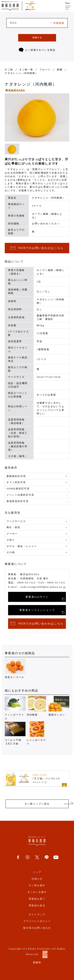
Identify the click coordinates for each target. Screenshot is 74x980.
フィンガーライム (15, 708)
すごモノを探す (37, 892)
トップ (37, 872)
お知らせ (37, 879)
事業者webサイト (45, 598)
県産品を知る (37, 905)
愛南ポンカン (59, 706)
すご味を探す (37, 885)
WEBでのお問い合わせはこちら (37, 248)
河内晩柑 (37, 706)
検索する (37, 38)
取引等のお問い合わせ (37, 928)
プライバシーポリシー (37, 921)
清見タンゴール (15, 669)
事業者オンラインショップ (42, 611)
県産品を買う (37, 899)
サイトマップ (37, 915)
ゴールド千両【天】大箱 (15, 733)
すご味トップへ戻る (37, 804)
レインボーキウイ (37, 733)
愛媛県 (37, 962)
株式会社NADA (15, 90)
